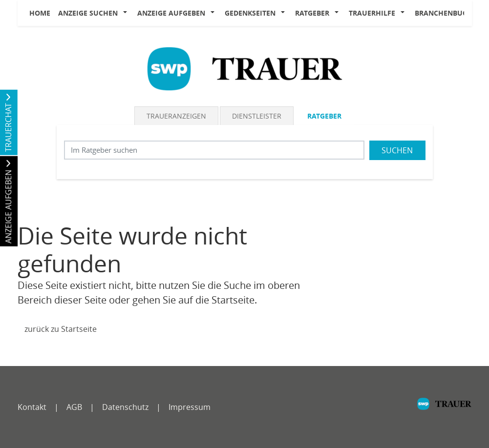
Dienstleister (257, 116)
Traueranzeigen (176, 116)
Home (40, 13)
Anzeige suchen (88, 13)
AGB (74, 407)
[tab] (177, 116)
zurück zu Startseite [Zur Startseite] (61, 329)
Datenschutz (125, 407)
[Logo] (245, 68)
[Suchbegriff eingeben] (214, 150)
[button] (128, 13)
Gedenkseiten (250, 13)
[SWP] (444, 409)
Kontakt (32, 407)
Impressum (190, 407)
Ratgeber (312, 13)
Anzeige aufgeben (171, 13)
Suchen (397, 150)
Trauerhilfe (372, 13)
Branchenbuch (444, 13)
